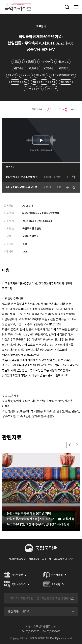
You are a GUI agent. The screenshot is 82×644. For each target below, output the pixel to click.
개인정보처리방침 (17, 559)
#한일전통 (29, 62)
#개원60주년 (62, 62)
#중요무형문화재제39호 (62, 75)
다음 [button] (77, 445)
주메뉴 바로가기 (0, 0)
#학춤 (39, 89)
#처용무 (12, 75)
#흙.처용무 (66, 82)
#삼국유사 (26, 75)
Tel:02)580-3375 (30, 631)
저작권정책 (34, 559)
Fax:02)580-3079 (51, 631)
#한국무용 (19, 68)
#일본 (16, 62)
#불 (54, 82)
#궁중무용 (49, 68)
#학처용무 (52, 89)
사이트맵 (47, 559)
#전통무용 (33, 68)
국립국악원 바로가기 (64, 559)
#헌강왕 (15, 82)
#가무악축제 (45, 62)
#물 (34, 82)
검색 (72, 598)
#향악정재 (63, 68)
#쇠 (26, 82)
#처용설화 (41, 75)
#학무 (28, 89)
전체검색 (67, 7)
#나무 (44, 82)
